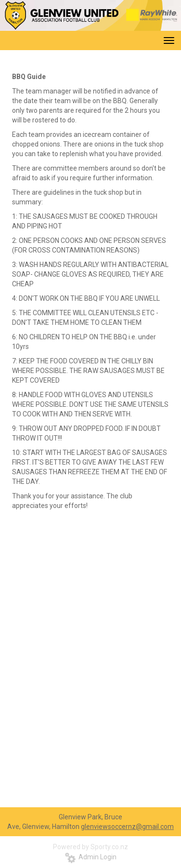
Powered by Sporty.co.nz (90, 847)
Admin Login (91, 857)
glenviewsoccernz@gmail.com (127, 827)
